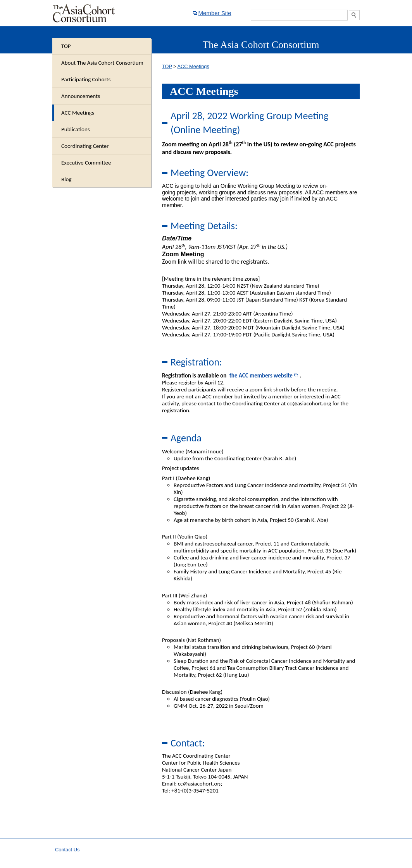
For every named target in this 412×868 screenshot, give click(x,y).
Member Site (215, 13)
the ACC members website (261, 376)
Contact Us (67, 850)
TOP (167, 66)
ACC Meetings (193, 66)
